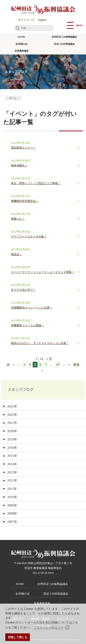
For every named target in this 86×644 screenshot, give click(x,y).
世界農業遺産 (22, 51)
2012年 (12, 480)
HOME (21, 37)
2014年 (12, 464)
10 (58, 365)
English (42, 20)
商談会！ (17, 254)
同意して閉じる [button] (18, 637)
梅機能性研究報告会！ (25, 201)
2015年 (12, 456)
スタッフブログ (21, 390)
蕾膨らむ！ (18, 219)
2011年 (12, 489)
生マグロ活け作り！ (23, 290)
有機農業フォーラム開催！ (28, 325)
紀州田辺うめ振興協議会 (64, 37)
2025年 (12, 406)
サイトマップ (26, 20)
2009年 (12, 505)
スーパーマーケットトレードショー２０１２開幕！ (43, 272)
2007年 (12, 522)
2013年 (12, 472)
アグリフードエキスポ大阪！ (29, 237)
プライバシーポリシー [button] (49, 628)
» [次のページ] (69, 365)
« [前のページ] (14, 365)
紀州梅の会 (22, 44)
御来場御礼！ (19, 165)
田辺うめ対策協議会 (64, 44)
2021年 (12, 423)
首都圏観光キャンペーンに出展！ (32, 308)
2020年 (12, 431)
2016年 (12, 448)
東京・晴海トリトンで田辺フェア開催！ (36, 183)
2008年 (12, 513)
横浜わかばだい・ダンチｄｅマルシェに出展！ (40, 343)
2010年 (12, 497)
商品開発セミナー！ (23, 148)
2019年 (12, 439)
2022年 (12, 415)
